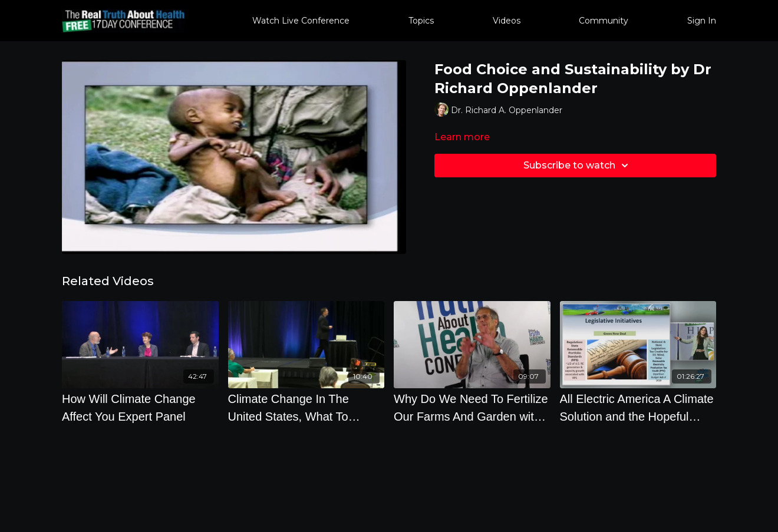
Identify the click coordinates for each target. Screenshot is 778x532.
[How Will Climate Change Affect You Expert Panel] (140, 408)
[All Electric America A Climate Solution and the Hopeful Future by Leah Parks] (638, 408)
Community (604, 21)
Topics (421, 21)
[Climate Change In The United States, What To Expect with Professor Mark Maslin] (306, 408)
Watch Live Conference (301, 21)
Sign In (702, 21)
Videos (507, 21)
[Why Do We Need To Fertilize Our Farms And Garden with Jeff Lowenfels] (472, 408)
